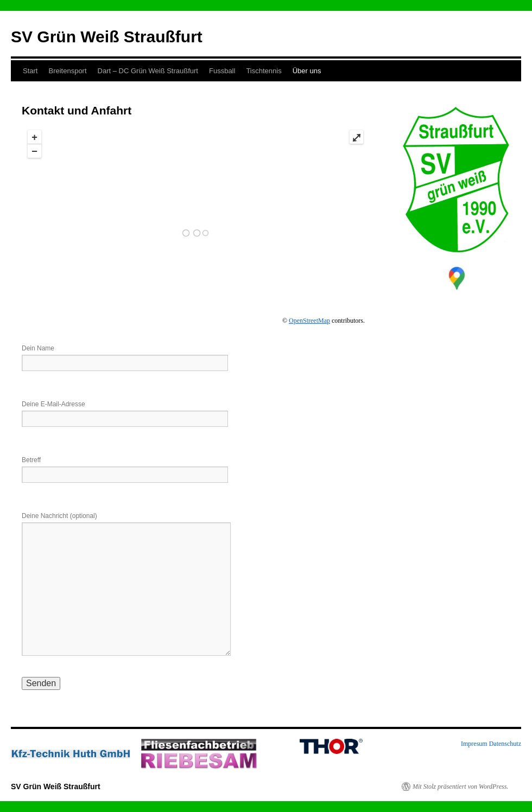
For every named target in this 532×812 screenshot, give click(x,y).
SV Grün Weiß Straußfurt (107, 37)
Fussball (222, 71)
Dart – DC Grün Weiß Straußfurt (148, 71)
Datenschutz (505, 744)
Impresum (474, 744)
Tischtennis (264, 71)
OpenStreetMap (309, 321)
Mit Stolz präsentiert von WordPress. (460, 787)
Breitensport (67, 71)
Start (30, 71)
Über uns (307, 71)
